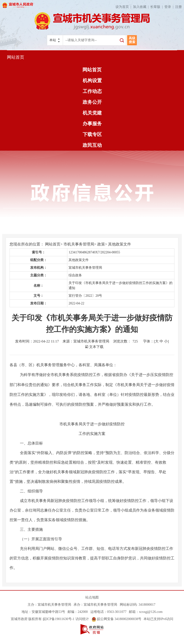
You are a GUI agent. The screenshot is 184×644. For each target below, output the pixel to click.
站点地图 (92, 597)
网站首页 (16, 57)
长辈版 (157, 7)
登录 (170, 7)
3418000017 (147, 605)
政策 (101, 244)
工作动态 (92, 91)
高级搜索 (132, 40)
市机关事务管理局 (79, 244)
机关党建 (92, 113)
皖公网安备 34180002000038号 (117, 619)
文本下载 (96, 347)
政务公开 (92, 102)
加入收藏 (142, 7)
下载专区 (92, 134)
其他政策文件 (120, 244)
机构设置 (92, 80)
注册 (178, 7)
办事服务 (92, 124)
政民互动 (92, 145)
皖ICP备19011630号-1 (59, 619)
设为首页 (124, 7)
